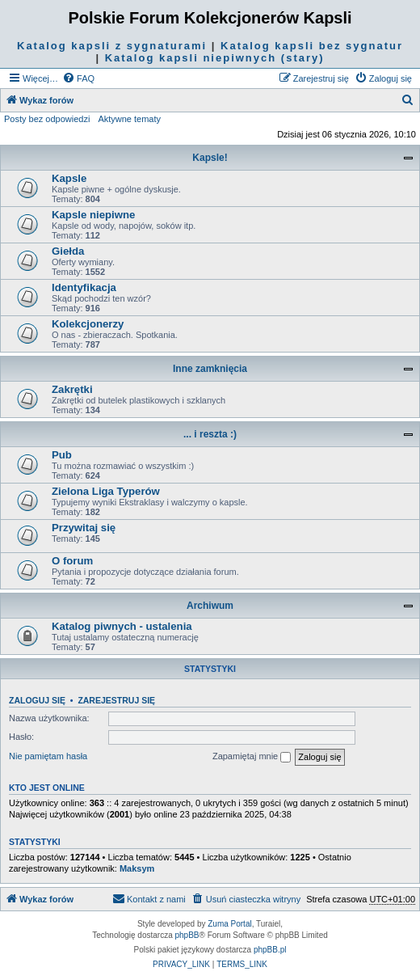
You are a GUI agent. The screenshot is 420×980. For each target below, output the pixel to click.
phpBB (187, 935)
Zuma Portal (229, 924)
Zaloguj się (37, 700)
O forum (72, 561)
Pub (62, 455)
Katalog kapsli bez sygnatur (312, 46)
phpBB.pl (270, 950)
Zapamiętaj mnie (252, 757)
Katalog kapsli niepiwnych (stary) (215, 58)
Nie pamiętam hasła (48, 756)
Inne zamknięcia (210, 369)
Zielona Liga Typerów (106, 491)
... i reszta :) (210, 434)
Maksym (137, 868)
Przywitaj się (84, 528)
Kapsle (69, 178)
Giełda (68, 251)
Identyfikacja (84, 287)
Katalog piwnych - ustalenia (122, 626)
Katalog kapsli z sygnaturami (112, 46)
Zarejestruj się (116, 700)
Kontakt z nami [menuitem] (149, 898)
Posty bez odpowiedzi (47, 119)
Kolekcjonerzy (88, 324)
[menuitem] (78, 78)
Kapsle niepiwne (93, 215)
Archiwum (210, 606)
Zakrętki (72, 389)
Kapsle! (210, 158)
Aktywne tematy (129, 119)
